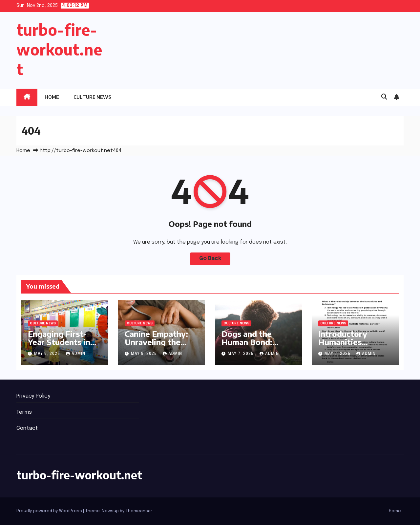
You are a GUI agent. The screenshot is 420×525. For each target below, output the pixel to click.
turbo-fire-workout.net (59, 49)
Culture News (92, 97)
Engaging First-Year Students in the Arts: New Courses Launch (59, 346)
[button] (384, 97)
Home (52, 97)
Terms (24, 412)
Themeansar (139, 511)
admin (76, 354)
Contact (27, 428)
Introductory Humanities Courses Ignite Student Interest (350, 346)
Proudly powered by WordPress (50, 511)
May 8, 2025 (48, 354)
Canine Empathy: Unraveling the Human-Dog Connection (156, 346)
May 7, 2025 (241, 354)
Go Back (210, 259)
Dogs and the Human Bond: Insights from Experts (247, 346)
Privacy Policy (33, 396)
